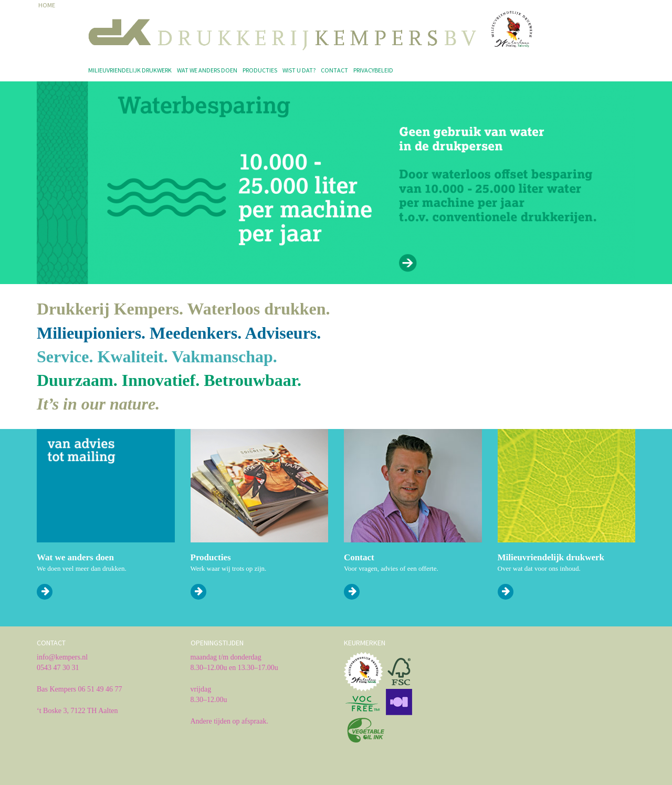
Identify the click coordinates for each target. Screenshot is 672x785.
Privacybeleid (373, 70)
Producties (260, 70)
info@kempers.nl (62, 657)
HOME (47, 5)
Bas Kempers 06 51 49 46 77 (80, 689)
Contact (334, 70)
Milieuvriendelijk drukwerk (130, 70)
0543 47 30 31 (58, 668)
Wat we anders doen (207, 70)
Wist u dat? (299, 70)
